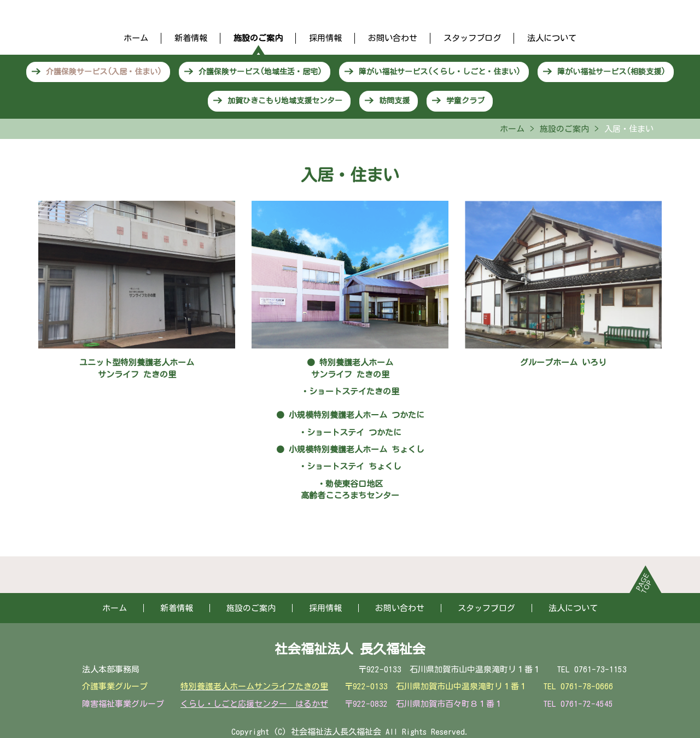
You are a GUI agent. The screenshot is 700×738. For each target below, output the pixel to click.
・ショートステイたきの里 (350, 391)
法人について (552, 38)
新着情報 (191, 38)
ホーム (136, 38)
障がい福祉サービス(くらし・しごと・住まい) (440, 72)
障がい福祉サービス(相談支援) (611, 72)
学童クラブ (465, 101)
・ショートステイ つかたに (350, 432)
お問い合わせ (393, 38)
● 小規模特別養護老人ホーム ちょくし (350, 449)
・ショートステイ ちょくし (350, 466)
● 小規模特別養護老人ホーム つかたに (350, 415)
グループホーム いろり (563, 362)
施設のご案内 (258, 38)
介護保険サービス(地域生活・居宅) (260, 72)
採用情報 (325, 38)
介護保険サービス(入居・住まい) (104, 72)
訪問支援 (394, 101)
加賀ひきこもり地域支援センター (285, 101)
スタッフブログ (472, 38)
